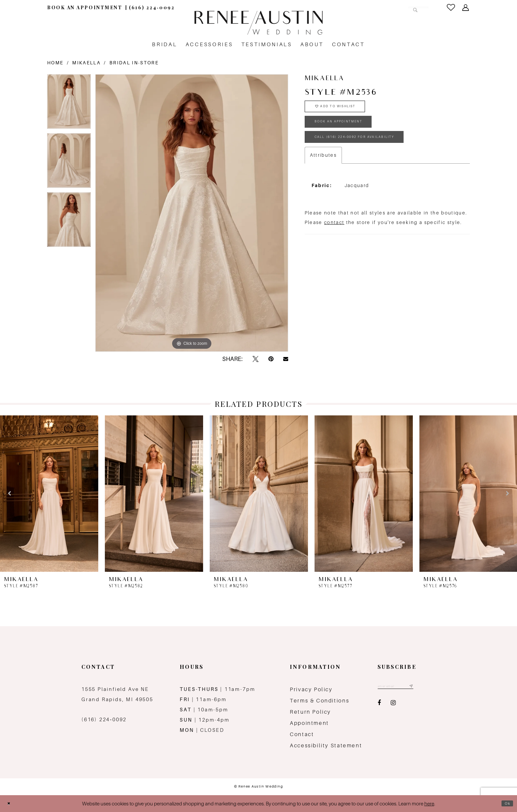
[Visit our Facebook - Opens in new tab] (379, 705)
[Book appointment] (85, 7)
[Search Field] (388, 7)
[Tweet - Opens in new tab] (256, 359)
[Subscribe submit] (425, 688)
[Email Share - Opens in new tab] (286, 359)
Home (55, 63)
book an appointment (352, 131)
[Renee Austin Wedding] (258, 23)
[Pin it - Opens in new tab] (271, 359)
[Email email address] (403, 688)
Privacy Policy (311, 689)
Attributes (323, 173)
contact (334, 240)
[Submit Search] (413, 7)
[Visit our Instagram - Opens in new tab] (393, 705)
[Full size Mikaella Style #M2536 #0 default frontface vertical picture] (192, 213)
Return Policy (310, 712)
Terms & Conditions (319, 701)
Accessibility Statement (326, 746)
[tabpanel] (69, 104)
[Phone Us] (152, 7)
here (429, 804)
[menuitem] (85, 7)
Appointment (309, 723)
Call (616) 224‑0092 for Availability (374, 152)
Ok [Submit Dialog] (506, 804)
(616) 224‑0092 (104, 719)
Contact (302, 734)
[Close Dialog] (11, 804)
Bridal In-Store (134, 63)
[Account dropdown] (466, 8)
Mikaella (86, 63)
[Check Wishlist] (451, 7)
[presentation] (49, 494)
